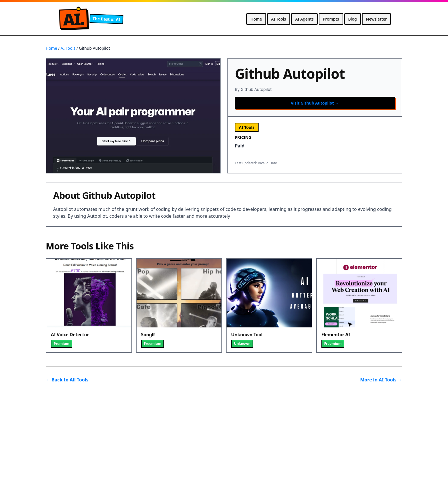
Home (256, 19)
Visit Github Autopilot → (315, 103)
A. (73, 19)
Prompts (331, 19)
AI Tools (279, 19)
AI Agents (304, 19)
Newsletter (376, 19)
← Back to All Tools (67, 380)
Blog (353, 19)
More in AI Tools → (381, 380)
